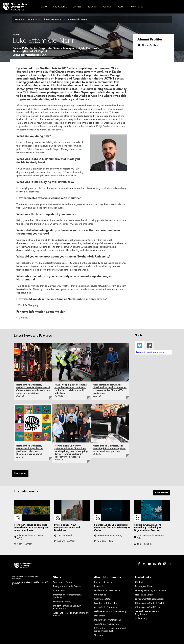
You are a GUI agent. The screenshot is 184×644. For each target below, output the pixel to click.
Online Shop (141, 619)
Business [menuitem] (77, 7)
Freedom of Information (106, 603)
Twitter (140, 346)
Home (19, 20)
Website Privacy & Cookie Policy (110, 612)
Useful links (143, 577)
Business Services (103, 582)
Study (57, 577)
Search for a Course (63, 582)
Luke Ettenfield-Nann (76, 20)
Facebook (149, 346)
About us (32, 20)
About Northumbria (108, 577)
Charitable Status (103, 599)
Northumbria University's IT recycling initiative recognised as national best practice (109, 449)
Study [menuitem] (44, 7)
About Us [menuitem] (107, 7)
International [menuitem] (60, 7)
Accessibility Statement (106, 607)
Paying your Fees (143, 587)
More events (161, 493)
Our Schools (59, 591)
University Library (62, 602)
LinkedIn (23, 318)
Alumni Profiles (51, 20)
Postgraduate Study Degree (67, 587)
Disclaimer (99, 616)
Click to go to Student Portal (149, 603)
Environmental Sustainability (149, 599)
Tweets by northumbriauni (150, 352)
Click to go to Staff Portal (148, 607)
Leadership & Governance (107, 591)
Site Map (98, 635)
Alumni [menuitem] (121, 7)
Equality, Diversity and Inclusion (151, 591)
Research (99, 587)
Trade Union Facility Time (107, 624)
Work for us (100, 595)
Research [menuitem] (92, 7)
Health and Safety (144, 595)
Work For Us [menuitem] (137, 7)
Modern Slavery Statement (107, 620)
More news (20, 473)
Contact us (141, 582)
